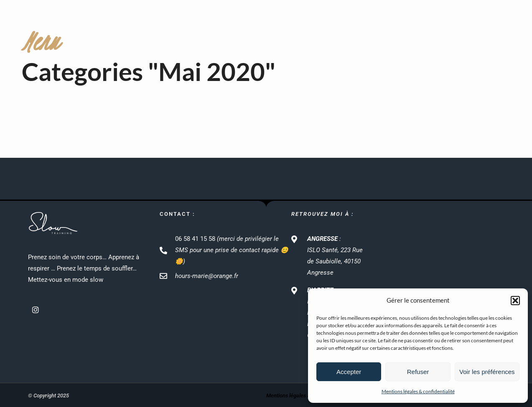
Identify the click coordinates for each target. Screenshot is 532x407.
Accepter (349, 372)
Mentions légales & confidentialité (418, 391)
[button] (515, 301)
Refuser (418, 372)
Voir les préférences (487, 372)
